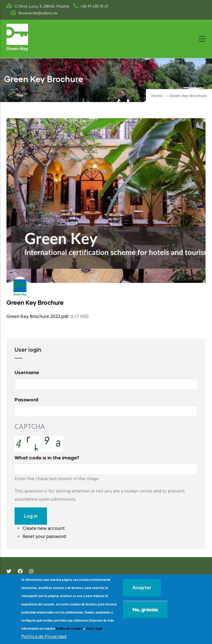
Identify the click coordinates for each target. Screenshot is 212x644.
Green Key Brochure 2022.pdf (38, 317)
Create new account (44, 529)
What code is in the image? (47, 457)
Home (157, 96)
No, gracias (145, 609)
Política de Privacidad (44, 637)
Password (26, 399)
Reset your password (44, 537)
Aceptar (142, 587)
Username (27, 372)
